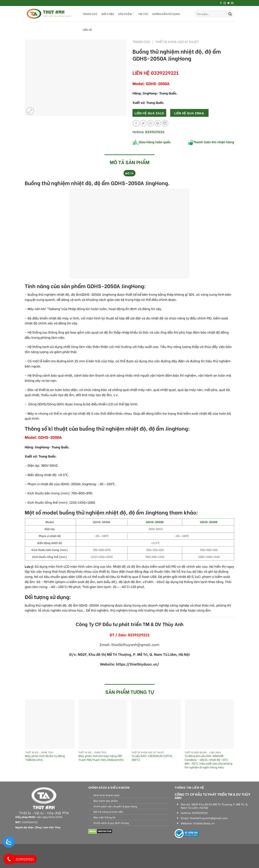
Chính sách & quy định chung (111, 823)
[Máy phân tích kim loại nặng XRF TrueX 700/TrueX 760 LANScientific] (103, 724)
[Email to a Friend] (151, 123)
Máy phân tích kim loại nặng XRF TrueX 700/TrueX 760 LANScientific (101, 758)
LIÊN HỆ (87, 29)
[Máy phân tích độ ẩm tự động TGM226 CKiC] (50, 724)
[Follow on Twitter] (228, 3)
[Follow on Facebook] (221, 3)
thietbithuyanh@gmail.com (209, 818)
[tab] (129, 173)
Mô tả (129, 173)
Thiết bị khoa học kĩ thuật (177, 42)
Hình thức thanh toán (106, 795)
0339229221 (200, 813)
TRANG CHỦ (90, 14)
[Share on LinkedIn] (165, 123)
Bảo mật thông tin (104, 817)
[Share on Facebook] (136, 123)
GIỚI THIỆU (108, 14)
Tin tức (143, 14)
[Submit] (230, 14)
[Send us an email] (232, 3)
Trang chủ (141, 42)
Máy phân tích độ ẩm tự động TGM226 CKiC (45, 758)
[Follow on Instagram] (225, 3)
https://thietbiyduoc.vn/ (138, 664)
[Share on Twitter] (143, 123)
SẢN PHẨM (126, 14)
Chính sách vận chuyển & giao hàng (115, 806)
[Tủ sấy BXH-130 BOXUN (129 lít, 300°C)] (156, 724)
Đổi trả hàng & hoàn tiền (108, 812)
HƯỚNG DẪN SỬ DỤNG (166, 14)
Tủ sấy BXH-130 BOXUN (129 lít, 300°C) (152, 758)
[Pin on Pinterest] (158, 123)
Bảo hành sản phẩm (106, 801)
